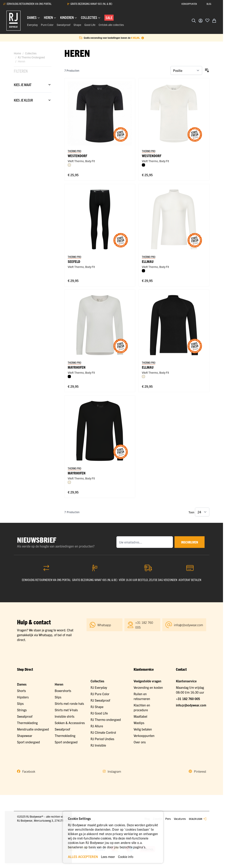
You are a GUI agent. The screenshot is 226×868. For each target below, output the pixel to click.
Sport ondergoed (28, 742)
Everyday (32, 25)
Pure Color (47, 25)
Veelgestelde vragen (147, 681)
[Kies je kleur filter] (33, 100)
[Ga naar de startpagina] (14, 21)
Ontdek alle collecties (111, 25)
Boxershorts (63, 691)
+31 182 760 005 (188, 699)
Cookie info (126, 857)
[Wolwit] (69, 165)
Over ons (140, 742)
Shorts (21, 691)
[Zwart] (143, 165)
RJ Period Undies (102, 739)
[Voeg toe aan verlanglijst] (207, 20)
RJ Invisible (98, 745)
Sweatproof (64, 25)
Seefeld (74, 261)
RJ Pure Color (100, 694)
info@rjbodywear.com (191, 705)
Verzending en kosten (148, 687)
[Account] (201, 21)
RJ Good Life (99, 713)
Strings (22, 710)
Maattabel (140, 716)
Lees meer (108, 857)
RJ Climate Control (103, 732)
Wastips (139, 723)
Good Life (90, 25)
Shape (77, 25)
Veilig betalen (143, 729)
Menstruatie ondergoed (33, 729)
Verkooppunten (144, 736)
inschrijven (190, 542)
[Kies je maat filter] (33, 85)
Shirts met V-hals (66, 710)
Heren (59, 684)
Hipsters (23, 697)
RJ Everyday (99, 687)
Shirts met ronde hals (69, 703)
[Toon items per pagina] (202, 512)
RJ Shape (97, 707)
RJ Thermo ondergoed (106, 719)
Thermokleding (27, 723)
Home (17, 53)
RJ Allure (97, 726)
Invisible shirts (65, 716)
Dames (22, 684)
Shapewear (25, 736)
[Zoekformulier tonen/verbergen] (194, 21)
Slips (20, 703)
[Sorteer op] (186, 70)
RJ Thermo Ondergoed (31, 57)
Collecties (31, 53)
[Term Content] (143, 38)
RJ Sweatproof (100, 700)
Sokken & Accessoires (70, 723)
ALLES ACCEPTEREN (83, 857)
